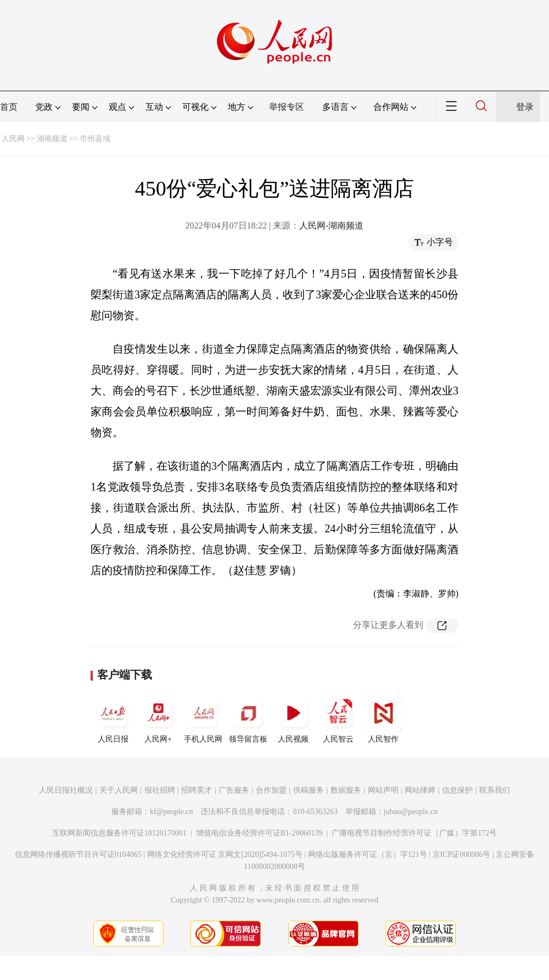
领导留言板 (248, 719)
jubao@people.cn (411, 812)
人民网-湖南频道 (331, 225)
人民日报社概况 (66, 790)
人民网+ (158, 719)
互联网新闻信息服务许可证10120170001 (119, 833)
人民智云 (338, 719)
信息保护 (457, 790)
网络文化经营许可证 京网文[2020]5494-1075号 (225, 854)
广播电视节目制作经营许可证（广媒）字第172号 (414, 833)
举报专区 (287, 107)
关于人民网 (119, 790)
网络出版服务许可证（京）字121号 (368, 854)
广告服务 (234, 790)
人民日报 (113, 719)
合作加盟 (271, 790)
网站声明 (383, 790)
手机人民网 (203, 719)
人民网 (13, 139)
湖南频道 (52, 139)
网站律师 (420, 790)
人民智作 (383, 719)
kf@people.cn (172, 812)
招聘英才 (197, 790)
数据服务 (346, 790)
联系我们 (495, 790)
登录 (525, 107)
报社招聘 (160, 790)
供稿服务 (309, 790)
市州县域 (95, 139)
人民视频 (293, 719)
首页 (9, 107)
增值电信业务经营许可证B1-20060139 (259, 833)
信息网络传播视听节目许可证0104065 (78, 854)
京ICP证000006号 (462, 854)
